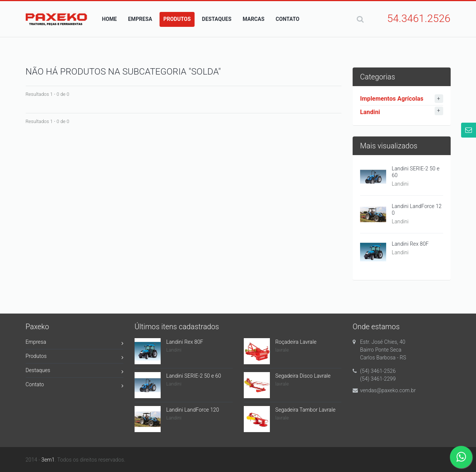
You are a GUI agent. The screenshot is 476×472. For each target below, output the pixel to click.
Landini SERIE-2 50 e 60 (416, 172)
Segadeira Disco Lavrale (303, 376)
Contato (75, 386)
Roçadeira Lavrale (296, 342)
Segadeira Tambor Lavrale (306, 410)
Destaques (75, 372)
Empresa (75, 343)
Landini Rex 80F (410, 244)
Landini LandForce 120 (417, 210)
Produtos (75, 357)
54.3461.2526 (419, 18)
